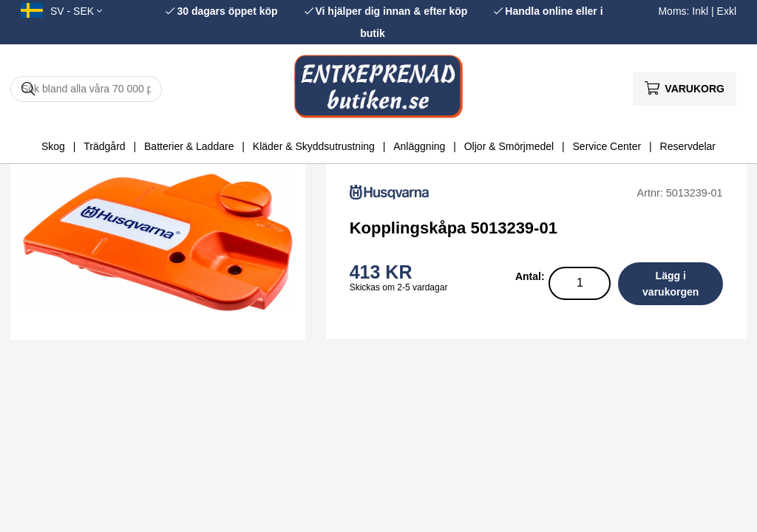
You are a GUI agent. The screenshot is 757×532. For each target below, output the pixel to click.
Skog (53, 146)
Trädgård (104, 146)
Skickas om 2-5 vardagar (399, 287)
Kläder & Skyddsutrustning (314, 146)
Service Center (607, 146)
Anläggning (419, 146)
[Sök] (86, 89)
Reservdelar (688, 146)
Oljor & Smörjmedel (509, 146)
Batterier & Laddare (189, 146)
